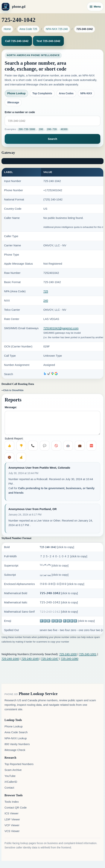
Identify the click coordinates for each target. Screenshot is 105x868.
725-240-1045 (30, 658)
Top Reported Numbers (19, 764)
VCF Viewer (12, 825)
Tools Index (12, 801)
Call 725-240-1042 (17, 41)
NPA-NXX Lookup (16, 738)
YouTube (10, 776)
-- (13, 390)
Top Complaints (42, 93)
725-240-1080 (70, 658)
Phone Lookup (16, 93)
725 (46, 291)
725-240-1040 (10, 658)
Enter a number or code (20, 112)
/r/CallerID (11, 782)
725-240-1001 (88, 654)
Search (52, 139)
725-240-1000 (68, 654)
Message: (11, 407)
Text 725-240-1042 (48, 41)
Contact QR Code (16, 807)
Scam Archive (13, 770)
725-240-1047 (50, 658)
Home (7, 29)
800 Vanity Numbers (17, 744)
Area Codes (66, 93)
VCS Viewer (12, 831)
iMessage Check (15, 750)
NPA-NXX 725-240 (57, 29)
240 (46, 300)
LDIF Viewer (12, 819)
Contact (9, 787)
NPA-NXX (86, 93)
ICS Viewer (12, 813)
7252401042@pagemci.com (61, 328)
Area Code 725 (28, 29)
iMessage (13, 102)
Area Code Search (16, 732)
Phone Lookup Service (38, 694)
